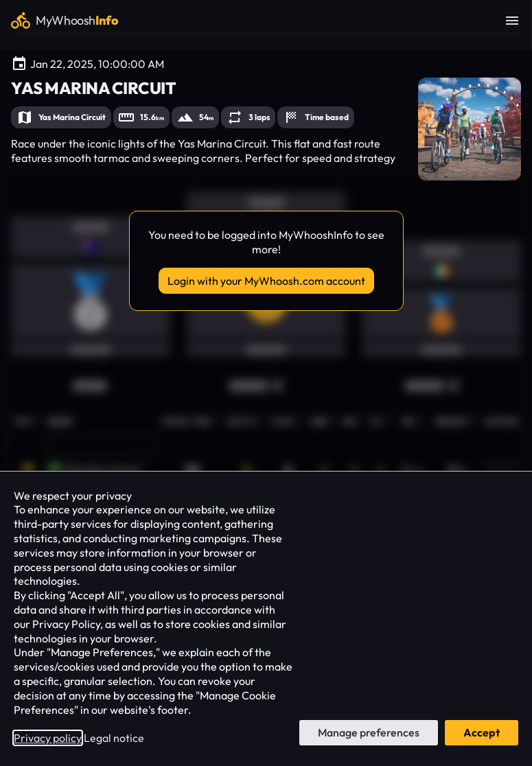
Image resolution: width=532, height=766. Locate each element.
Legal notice (114, 738)
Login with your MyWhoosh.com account (266, 281)
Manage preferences (369, 732)
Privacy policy (48, 738)
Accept (482, 732)
